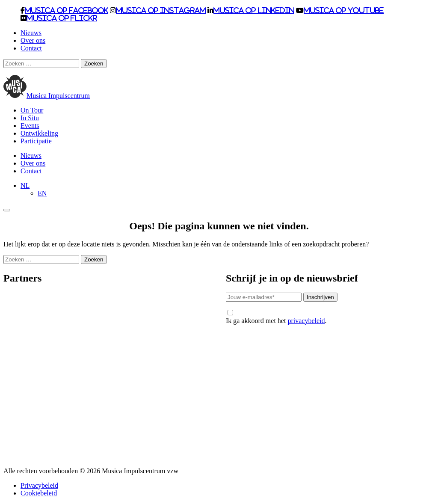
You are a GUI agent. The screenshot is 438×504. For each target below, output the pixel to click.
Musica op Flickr (62, 18)
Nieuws (31, 33)
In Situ (30, 118)
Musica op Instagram (161, 10)
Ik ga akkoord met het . (276, 317)
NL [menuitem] (25, 185)
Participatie (36, 141)
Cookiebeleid (39, 493)
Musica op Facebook (67, 10)
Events (30, 126)
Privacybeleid (39, 485)
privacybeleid (306, 321)
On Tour (32, 110)
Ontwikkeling (39, 133)
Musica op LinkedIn (254, 10)
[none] (228, 190)
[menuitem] (25, 185)
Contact (31, 48)
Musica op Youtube (344, 10)
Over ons (33, 40)
